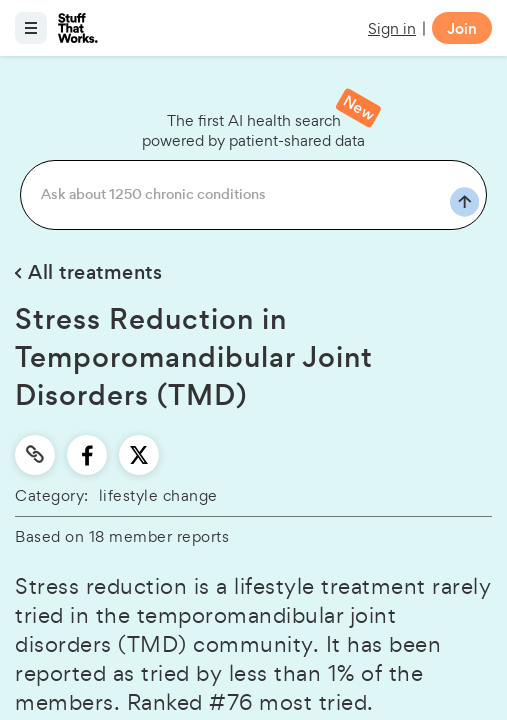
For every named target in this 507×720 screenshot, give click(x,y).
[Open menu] (31, 28)
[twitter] (139, 455)
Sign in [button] (392, 28)
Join (462, 28)
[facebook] (87, 455)
